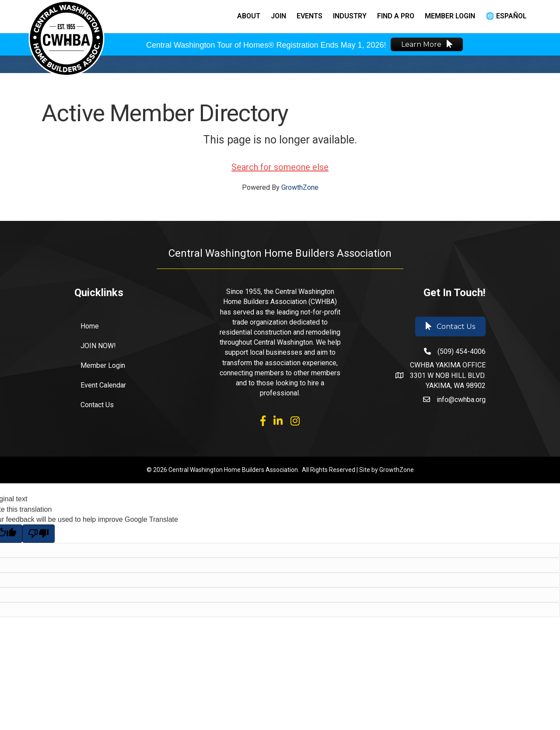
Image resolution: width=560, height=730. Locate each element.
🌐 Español (506, 16)
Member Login (450, 16)
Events (310, 16)
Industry (350, 16)
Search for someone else (280, 167)
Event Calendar (103, 385)
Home (90, 326)
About (249, 16)
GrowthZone (300, 187)
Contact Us (97, 405)
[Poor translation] (38, 534)
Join (278, 16)
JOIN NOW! (98, 346)
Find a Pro (396, 16)
